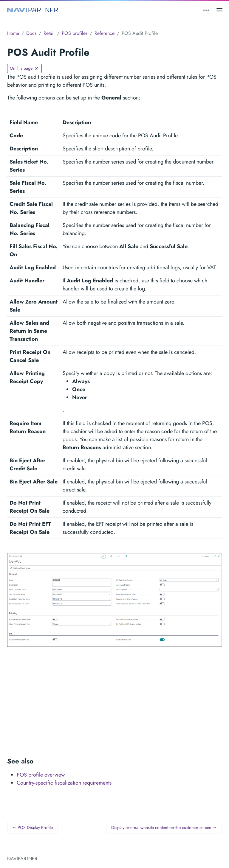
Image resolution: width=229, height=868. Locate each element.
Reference (105, 33)
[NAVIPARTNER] (33, 10)
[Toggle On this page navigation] (24, 68)
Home (13, 33)
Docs (31, 33)
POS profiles (75, 33)
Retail (49, 33)
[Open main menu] (219, 10)
